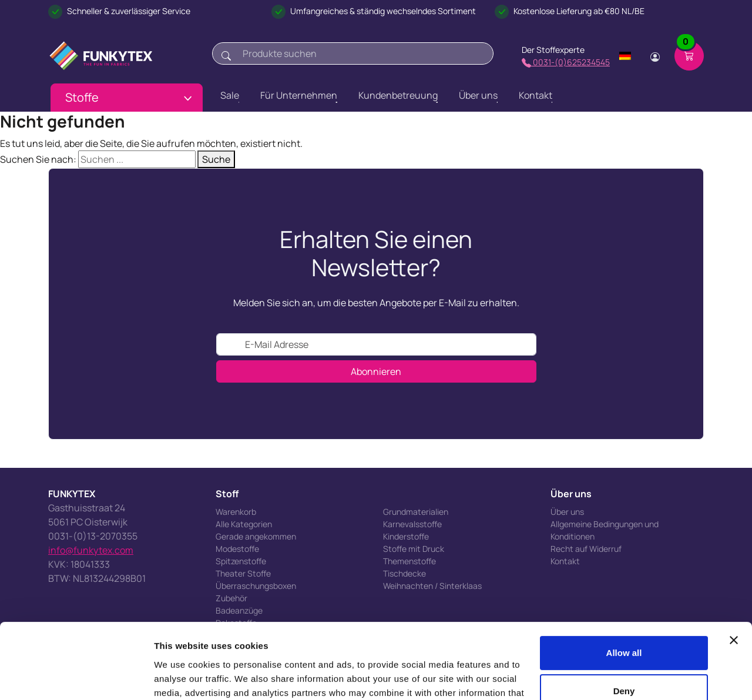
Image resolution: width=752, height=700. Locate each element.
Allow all (624, 590)
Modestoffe (237, 549)
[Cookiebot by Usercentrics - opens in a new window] (76, 677)
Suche (216, 159)
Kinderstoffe (406, 536)
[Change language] (625, 56)
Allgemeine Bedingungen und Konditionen (605, 530)
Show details (181, 677)
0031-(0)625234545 (566, 62)
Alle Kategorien (244, 524)
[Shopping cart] (689, 56)
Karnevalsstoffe (412, 524)
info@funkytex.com (91, 550)
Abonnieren (376, 371)
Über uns (567, 512)
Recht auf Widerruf (586, 549)
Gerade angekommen (256, 536)
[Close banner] (734, 578)
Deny (624, 629)
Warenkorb (236, 512)
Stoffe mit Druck (414, 549)
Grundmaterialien (416, 512)
